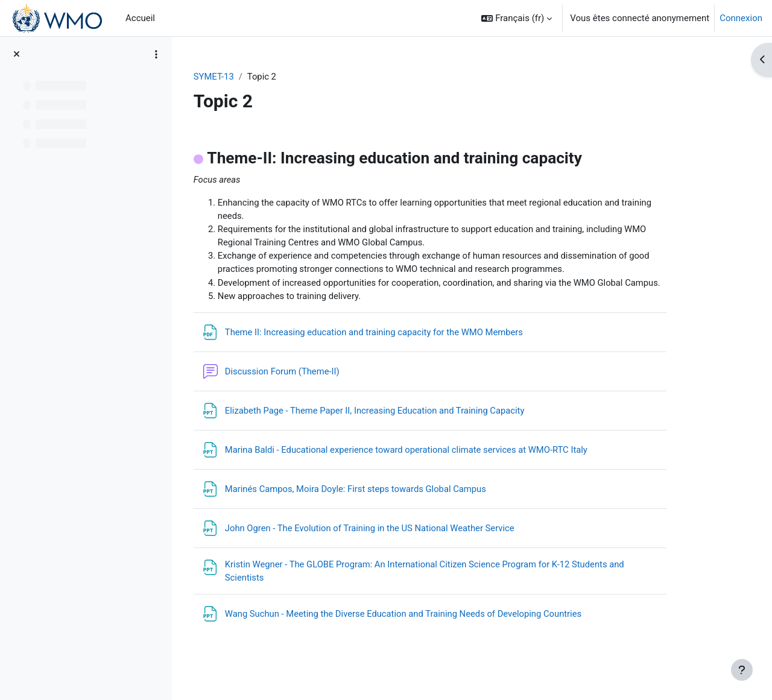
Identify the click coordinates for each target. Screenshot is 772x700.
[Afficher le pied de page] (742, 670)
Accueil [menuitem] (140, 18)
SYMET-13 (247, 77)
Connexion (741, 18)
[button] (517, 18)
